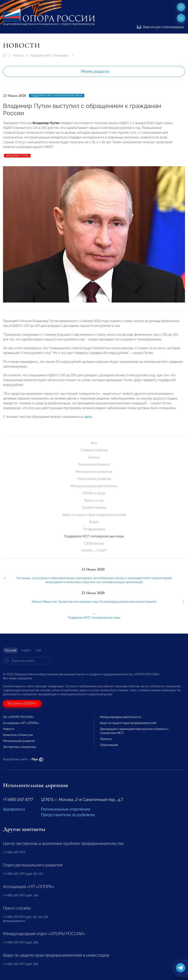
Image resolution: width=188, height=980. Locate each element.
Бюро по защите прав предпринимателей (94, 515)
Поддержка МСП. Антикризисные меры (50, 55)
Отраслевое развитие (94, 479)
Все (94, 443)
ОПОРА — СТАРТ (94, 551)
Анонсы (94, 457)
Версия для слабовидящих (160, 27)
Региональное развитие (94, 472)
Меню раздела (95, 71)
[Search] (27, 661)
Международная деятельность (94, 486)
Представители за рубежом (68, 815)
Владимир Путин (17, 156)
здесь (88, 423)
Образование (109, 745)
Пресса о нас (94, 500)
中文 (39, 650)
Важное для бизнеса (94, 464)
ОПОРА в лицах (94, 493)
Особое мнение (94, 508)
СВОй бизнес (94, 543)
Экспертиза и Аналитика (20, 747)
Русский (11, 650)
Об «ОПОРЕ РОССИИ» (19, 717)
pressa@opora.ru (14, 921)
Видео (94, 522)
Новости (18, 55)
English (26, 650)
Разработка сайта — (23, 759)
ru (181, 18)
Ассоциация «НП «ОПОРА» (21, 723)
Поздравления (94, 529)
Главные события (94, 450)
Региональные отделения (65, 809)
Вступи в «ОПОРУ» (22, 704)
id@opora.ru (14, 809)
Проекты (106, 739)
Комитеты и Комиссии (18, 735)
